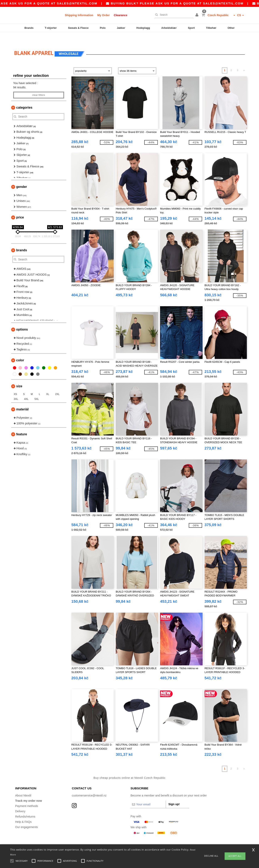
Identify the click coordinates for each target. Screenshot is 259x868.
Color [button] (20, 350)
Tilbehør (211, 28)
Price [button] (20, 207)
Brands (29, 28)
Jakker (121, 28)
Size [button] (19, 376)
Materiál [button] (22, 399)
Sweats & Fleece (78, 28)
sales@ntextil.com (91, 3)
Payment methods (27, 796)
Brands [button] (22, 240)
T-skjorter (51, 28)
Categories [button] (24, 97)
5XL (37, 389)
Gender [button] (22, 177)
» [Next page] (244, 60)
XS (15, 384)
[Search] (173, 15)
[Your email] (148, 794)
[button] (197, 15)
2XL (57, 384)
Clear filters (39, 85)
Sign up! (174, 794)
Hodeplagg (143, 28)
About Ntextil (23, 785)
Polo (103, 28)
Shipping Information (79, 15)
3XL (16, 389)
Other (231, 28)
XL (48, 384)
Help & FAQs (23, 812)
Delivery (20, 801)
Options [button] (22, 319)
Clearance (120, 15)
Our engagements (27, 817)
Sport (191, 28)
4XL (26, 389)
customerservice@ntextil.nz (89, 785)
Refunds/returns (25, 806)
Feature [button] (22, 424)
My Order (103, 15)
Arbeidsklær (169, 28)
